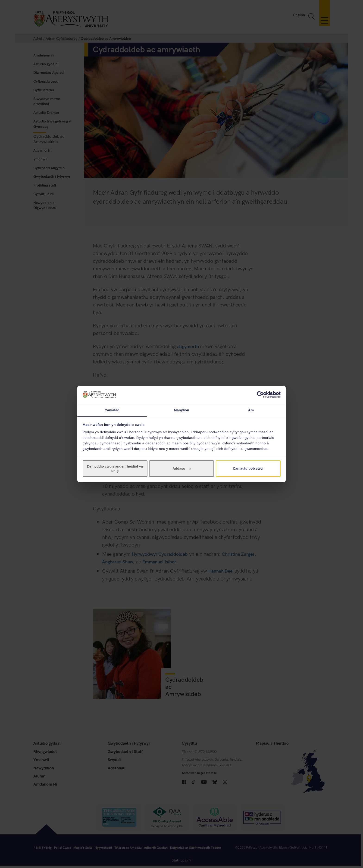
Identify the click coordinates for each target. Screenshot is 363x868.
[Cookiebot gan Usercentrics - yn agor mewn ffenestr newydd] (260, 394)
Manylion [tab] (181, 410)
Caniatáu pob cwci (248, 469)
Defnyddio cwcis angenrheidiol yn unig (115, 469)
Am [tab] (251, 410)
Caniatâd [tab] (112, 410)
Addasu (182, 469)
